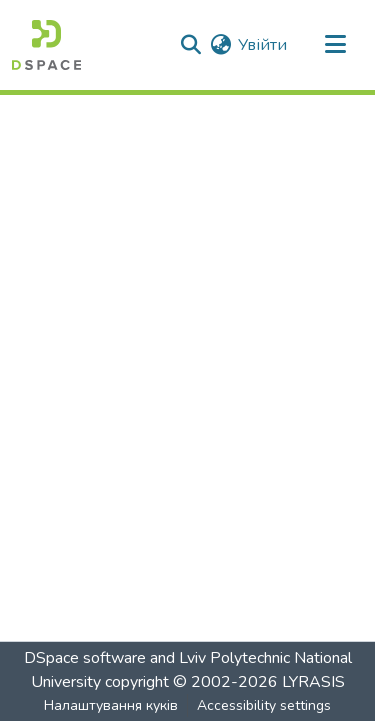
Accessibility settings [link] (264, 705)
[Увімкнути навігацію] (335, 45)
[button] (46, 45)
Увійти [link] (262, 45)
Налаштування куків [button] (111, 705)
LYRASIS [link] (313, 682)
